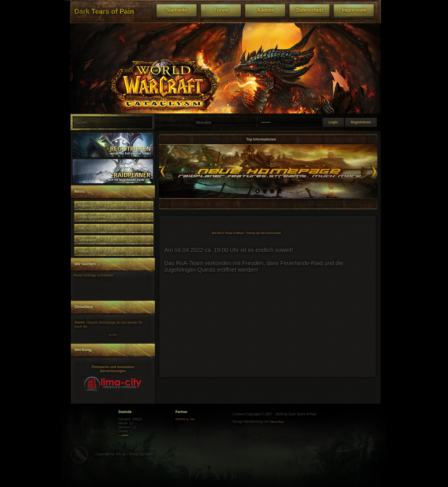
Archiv (113, 334)
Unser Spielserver (92, 217)
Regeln (83, 206)
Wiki (81, 229)
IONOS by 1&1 (185, 419)
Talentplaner (87, 240)
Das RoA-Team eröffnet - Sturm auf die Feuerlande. (247, 233)
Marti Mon (277, 422)
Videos (83, 251)
